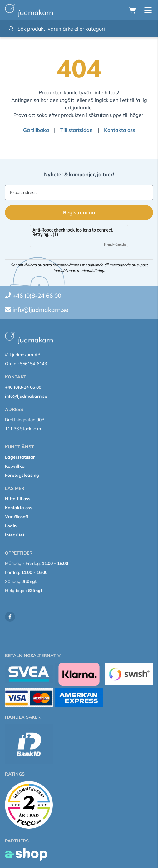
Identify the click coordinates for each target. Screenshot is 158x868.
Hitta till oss (18, 499)
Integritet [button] (15, 535)
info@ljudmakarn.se (40, 310)
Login (11, 526)
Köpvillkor (16, 466)
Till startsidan (77, 130)
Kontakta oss (120, 130)
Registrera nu (79, 212)
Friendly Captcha (115, 244)
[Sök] (79, 29)
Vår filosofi (17, 517)
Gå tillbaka (36, 130)
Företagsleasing (22, 475)
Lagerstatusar (20, 457)
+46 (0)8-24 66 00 (37, 296)
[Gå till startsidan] (29, 10)
